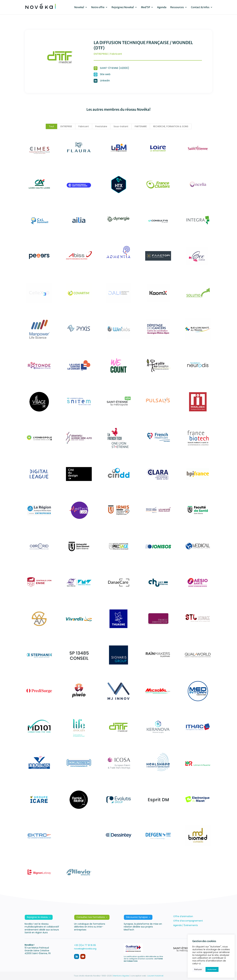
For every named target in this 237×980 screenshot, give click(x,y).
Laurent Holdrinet (155, 976)
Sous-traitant (121, 126)
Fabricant (84, 126)
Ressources (177, 7)
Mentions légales (121, 976)
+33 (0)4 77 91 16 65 (85, 945)
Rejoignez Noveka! (123, 7)
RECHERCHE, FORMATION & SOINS (171, 126)
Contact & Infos (200, 7)
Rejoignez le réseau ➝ (39, 917)
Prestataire (101, 126)
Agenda (162, 7)
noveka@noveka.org (85, 949)
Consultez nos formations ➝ (92, 917)
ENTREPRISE (66, 126)
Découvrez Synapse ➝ (138, 917)
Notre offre (98, 7)
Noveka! (79, 7)
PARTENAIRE (141, 126)
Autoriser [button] (212, 969)
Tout (51, 126)
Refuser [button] (198, 969)
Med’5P (146, 7)
